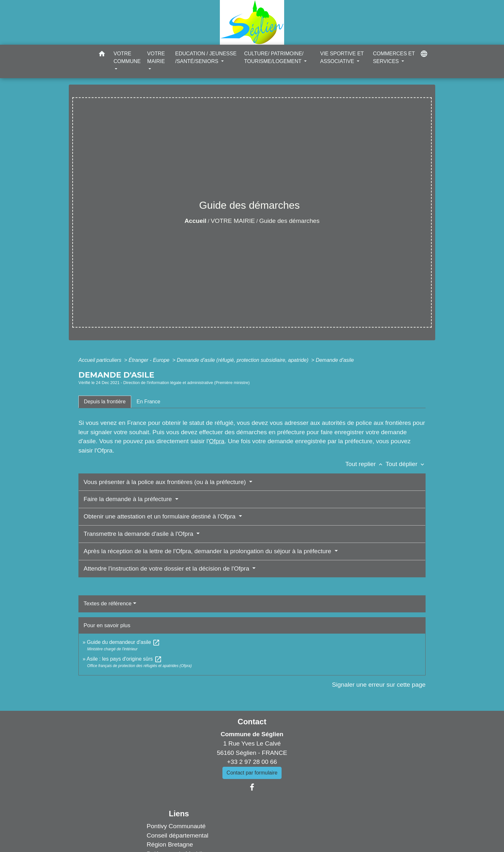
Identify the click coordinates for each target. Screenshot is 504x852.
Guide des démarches (289, 221)
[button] (102, 55)
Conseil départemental (177, 835)
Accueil (195, 221)
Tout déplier (405, 464)
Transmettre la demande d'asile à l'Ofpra (139, 534)
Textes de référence (108, 604)
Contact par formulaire (252, 773)
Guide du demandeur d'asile (123, 642)
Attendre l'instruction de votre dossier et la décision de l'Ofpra (167, 568)
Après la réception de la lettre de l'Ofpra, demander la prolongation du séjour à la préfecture (208, 551)
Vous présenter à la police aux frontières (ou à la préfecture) (166, 482)
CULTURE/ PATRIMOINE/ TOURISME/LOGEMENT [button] (274, 57)
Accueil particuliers (101, 360)
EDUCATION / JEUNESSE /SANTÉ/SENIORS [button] (206, 57)
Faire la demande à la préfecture (129, 499)
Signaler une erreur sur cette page (379, 685)
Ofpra (217, 441)
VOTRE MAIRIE (233, 221)
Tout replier (365, 464)
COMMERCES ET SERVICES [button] (394, 57)
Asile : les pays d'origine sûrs (124, 659)
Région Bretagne (170, 844)
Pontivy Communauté (176, 826)
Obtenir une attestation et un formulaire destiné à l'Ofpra (160, 516)
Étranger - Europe (150, 360)
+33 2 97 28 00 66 (252, 762)
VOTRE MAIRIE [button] (156, 57)
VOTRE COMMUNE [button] (127, 57)
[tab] (105, 402)
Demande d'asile (335, 360)
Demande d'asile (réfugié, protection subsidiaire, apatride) (243, 360)
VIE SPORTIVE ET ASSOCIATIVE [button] (342, 57)
